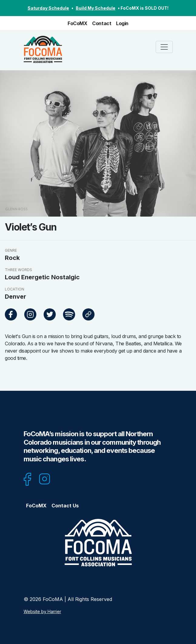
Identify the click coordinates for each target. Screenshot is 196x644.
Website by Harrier (42, 611)
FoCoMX (77, 23)
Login (122, 23)
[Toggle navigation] (164, 47)
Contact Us (65, 506)
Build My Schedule (96, 8)
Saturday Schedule (48, 8)
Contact (102, 23)
